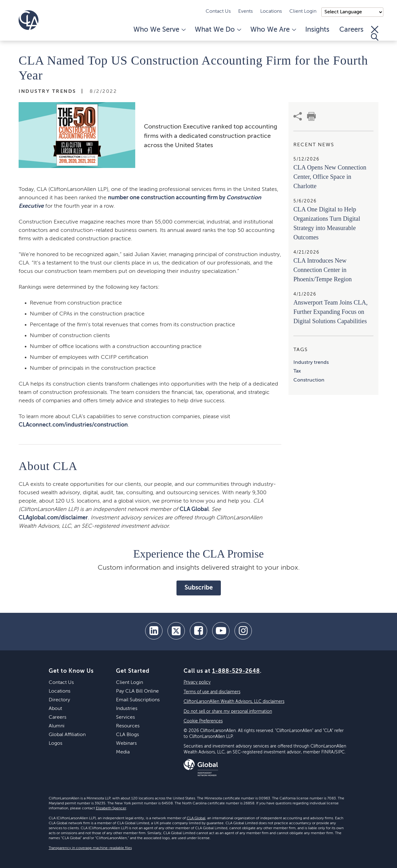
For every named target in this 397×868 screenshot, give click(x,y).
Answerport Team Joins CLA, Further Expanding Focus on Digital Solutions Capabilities (330, 312)
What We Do (218, 30)
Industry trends (311, 363)
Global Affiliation (67, 735)
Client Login (303, 11)
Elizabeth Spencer (111, 808)
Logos (56, 744)
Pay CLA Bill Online (137, 691)
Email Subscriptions (138, 700)
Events (245, 11)
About (55, 709)
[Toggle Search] (375, 33)
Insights (317, 30)
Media (123, 752)
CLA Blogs (127, 735)
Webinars (126, 744)
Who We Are (273, 30)
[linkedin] (154, 631)
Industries (127, 709)
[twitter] (176, 631)
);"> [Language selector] (352, 12)
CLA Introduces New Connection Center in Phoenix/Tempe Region (323, 270)
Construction (309, 380)
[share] (298, 116)
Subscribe (199, 588)
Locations (271, 11)
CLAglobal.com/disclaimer (53, 518)
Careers (351, 30)
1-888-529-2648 (236, 671)
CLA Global (194, 509)
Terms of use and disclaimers (212, 692)
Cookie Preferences (203, 721)
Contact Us (218, 11)
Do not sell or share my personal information (228, 712)
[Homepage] (29, 20)
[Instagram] (243, 631)
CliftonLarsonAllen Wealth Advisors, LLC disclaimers (234, 702)
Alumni (57, 726)
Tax (297, 371)
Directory (59, 700)
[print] (311, 116)
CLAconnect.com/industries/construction (73, 425)
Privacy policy (197, 682)
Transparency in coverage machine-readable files (90, 848)
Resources (128, 726)
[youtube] (221, 631)
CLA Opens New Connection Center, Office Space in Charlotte (330, 177)
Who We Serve (159, 30)
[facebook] (198, 631)
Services (125, 717)
